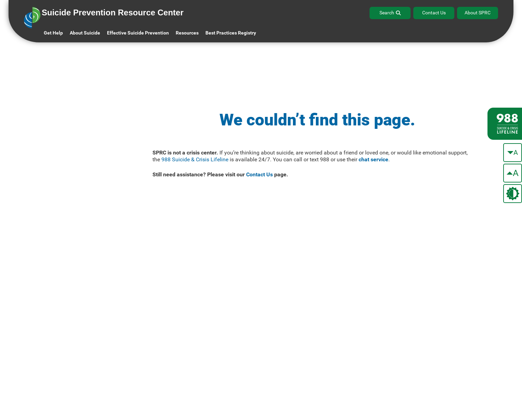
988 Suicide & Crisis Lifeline (195, 159)
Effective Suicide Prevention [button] (138, 33)
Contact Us (434, 13)
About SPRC (478, 13)
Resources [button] (187, 33)
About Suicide (85, 33)
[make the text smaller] (513, 153)
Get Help (53, 33)
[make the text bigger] (513, 173)
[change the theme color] (513, 194)
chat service (373, 159)
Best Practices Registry (231, 33)
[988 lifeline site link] (505, 124)
